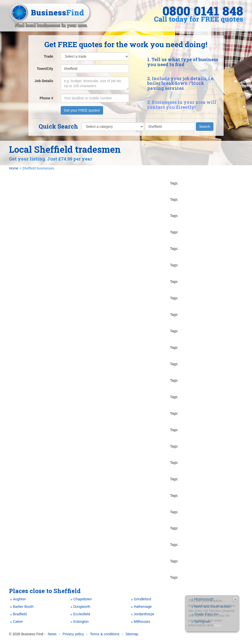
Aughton (17, 599)
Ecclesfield (80, 614)
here (218, 625)
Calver (16, 622)
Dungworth (80, 607)
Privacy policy (73, 634)
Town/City (45, 69)
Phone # (46, 98)
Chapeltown (81, 599)
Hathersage (141, 607)
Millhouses (140, 622)
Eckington (79, 622)
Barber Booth (21, 607)
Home (14, 168)
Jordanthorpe (142, 614)
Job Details (44, 81)
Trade (48, 56)
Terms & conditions (105, 634)
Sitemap (132, 634)
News (52, 634)
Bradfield (18, 614)
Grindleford (140, 599)
